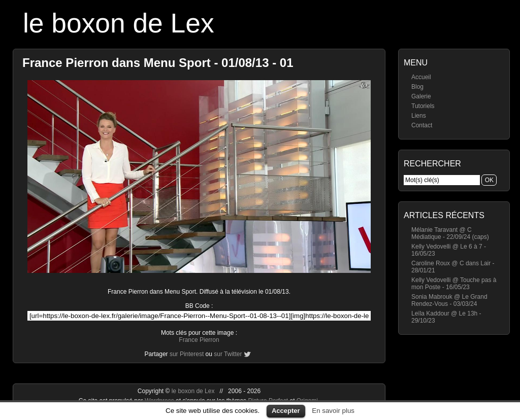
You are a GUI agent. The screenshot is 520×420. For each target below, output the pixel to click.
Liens (419, 116)
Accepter (286, 411)
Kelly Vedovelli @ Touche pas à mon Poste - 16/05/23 (454, 284)
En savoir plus (333, 411)
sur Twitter (228, 354)
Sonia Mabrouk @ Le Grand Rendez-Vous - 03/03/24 (449, 300)
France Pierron (199, 340)
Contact (422, 125)
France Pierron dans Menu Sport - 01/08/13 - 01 (158, 63)
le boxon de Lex (119, 23)
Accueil (421, 77)
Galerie (421, 96)
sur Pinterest (187, 354)
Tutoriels (423, 106)
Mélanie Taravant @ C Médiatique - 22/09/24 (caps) (450, 233)
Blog (417, 87)
